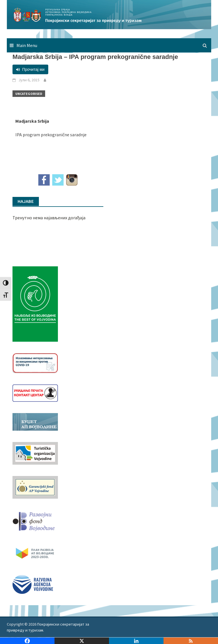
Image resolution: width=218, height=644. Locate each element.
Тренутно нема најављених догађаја (49, 218)
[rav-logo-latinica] (33, 584)
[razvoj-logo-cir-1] (35, 552)
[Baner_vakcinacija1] (35, 363)
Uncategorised (29, 94)
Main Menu (27, 45)
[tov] (35, 453)
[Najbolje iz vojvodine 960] (35, 303)
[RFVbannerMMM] (35, 520)
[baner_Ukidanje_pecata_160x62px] (35, 393)
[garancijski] (35, 487)
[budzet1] (35, 421)
